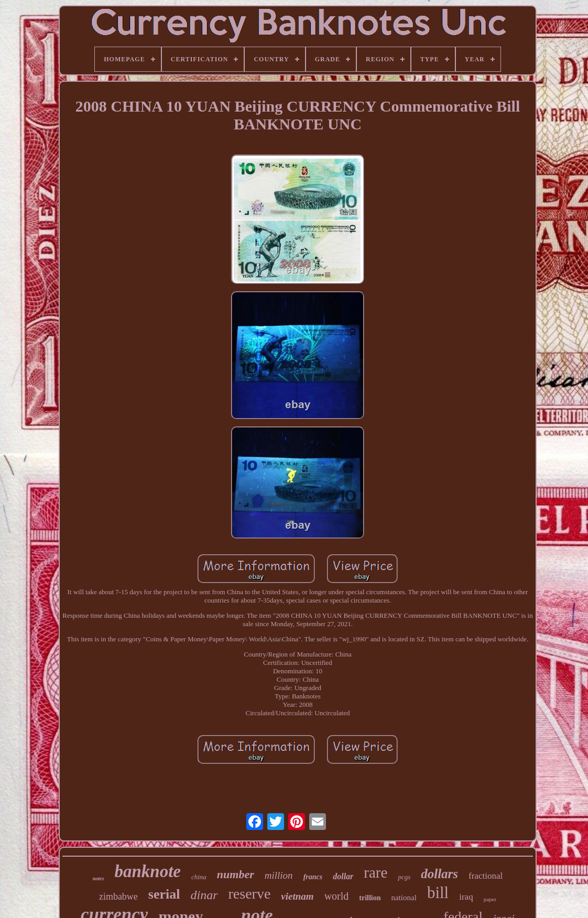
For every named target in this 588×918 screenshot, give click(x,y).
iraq (466, 897)
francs (313, 877)
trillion (370, 898)
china (199, 877)
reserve (250, 894)
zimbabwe (118, 897)
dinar (204, 895)
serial (164, 894)
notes (99, 878)
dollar (343, 876)
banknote (148, 871)
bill (438, 893)
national (404, 898)
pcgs (404, 877)
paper (490, 899)
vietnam (297, 896)
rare (375, 872)
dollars (439, 874)
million (279, 875)
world (337, 896)
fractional (486, 876)
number (236, 874)
